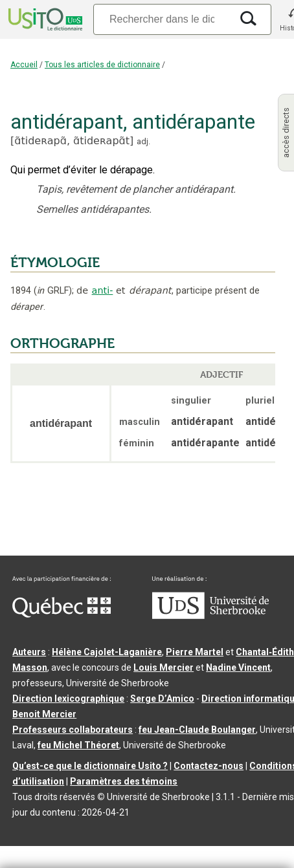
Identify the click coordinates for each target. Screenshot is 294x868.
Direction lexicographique (68, 699)
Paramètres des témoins (124, 781)
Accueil (24, 65)
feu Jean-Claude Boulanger (197, 730)
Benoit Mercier (44, 714)
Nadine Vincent (238, 667)
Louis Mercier (164, 667)
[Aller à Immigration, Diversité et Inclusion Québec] (62, 614)
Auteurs (29, 652)
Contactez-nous (209, 766)
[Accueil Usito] (44, 19)
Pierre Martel (195, 652)
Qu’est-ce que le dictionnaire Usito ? (90, 766)
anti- (103, 290)
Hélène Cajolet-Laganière (107, 652)
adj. (143, 141)
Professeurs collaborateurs (73, 730)
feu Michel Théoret (78, 745)
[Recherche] (162, 19)
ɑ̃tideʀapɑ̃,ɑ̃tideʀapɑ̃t (72, 141)
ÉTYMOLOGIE (55, 263)
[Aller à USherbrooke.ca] (210, 616)
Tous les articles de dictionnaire (102, 65)
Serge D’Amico (162, 699)
